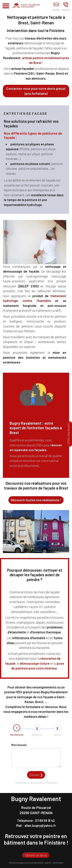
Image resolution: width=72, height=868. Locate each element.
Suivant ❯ (36, 792)
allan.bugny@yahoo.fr (40, 825)
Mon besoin (19, 762)
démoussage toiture (35, 663)
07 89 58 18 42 (45, 820)
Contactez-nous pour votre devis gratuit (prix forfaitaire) (36, 91)
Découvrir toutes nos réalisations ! (36, 500)
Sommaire (58, 863)
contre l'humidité (37, 301)
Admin (48, 863)
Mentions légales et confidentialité (26, 863)
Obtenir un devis (36, 855)
